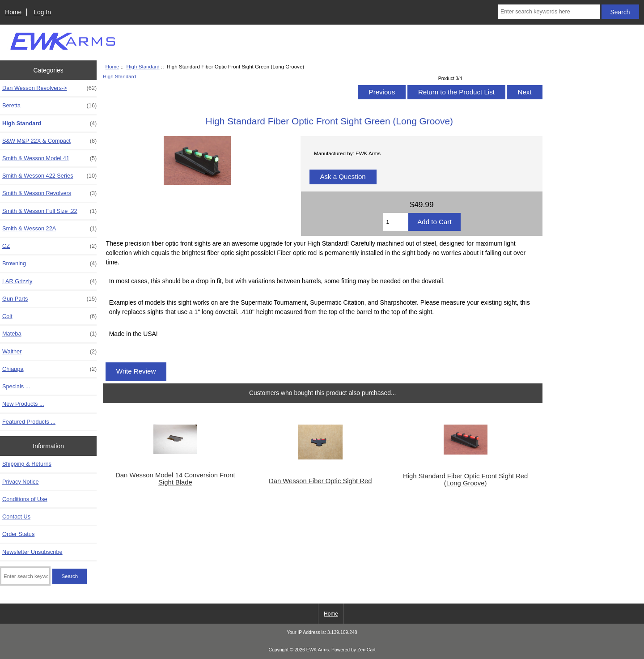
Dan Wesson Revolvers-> (49, 88)
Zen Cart (366, 650)
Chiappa (49, 369)
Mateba (49, 334)
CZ (49, 246)
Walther (49, 352)
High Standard (143, 66)
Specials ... (16, 386)
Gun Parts (49, 299)
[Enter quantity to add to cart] (396, 222)
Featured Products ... (29, 422)
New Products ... (23, 404)
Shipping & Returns (27, 464)
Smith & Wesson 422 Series (49, 176)
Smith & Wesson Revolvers (49, 193)
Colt (49, 316)
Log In (42, 12)
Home (13, 12)
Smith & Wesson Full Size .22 (49, 211)
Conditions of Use (25, 499)
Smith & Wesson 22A (49, 229)
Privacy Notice (20, 482)
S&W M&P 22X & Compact (49, 141)
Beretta (49, 106)
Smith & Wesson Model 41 (49, 158)
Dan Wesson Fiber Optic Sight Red (320, 481)
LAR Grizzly (49, 281)
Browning (49, 264)
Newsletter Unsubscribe (32, 552)
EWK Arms (318, 650)
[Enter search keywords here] (549, 12)
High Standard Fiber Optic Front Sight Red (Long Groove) (465, 480)
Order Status (18, 534)
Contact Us (16, 517)
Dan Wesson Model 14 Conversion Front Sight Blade (175, 479)
